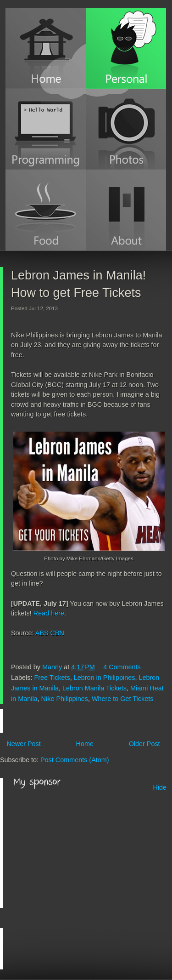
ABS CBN (50, 633)
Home (46, 48)
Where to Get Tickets (122, 699)
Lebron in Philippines (105, 678)
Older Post (144, 744)
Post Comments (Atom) (75, 760)
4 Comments (122, 667)
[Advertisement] (83, 849)
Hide (160, 787)
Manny (53, 667)
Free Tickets (52, 678)
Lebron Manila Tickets (94, 688)
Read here (49, 613)
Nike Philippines (65, 699)
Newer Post (23, 744)
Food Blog (46, 210)
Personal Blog (126, 48)
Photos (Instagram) (126, 129)
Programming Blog (46, 129)
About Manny (126, 210)
